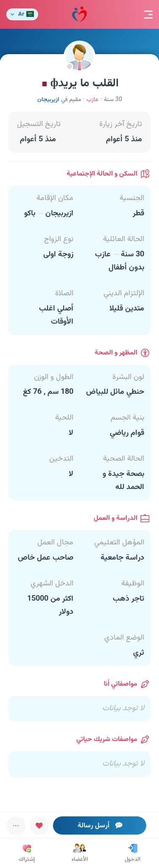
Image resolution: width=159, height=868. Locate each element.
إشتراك (27, 854)
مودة (79, 15)
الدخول (132, 854)
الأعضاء (80, 854)
